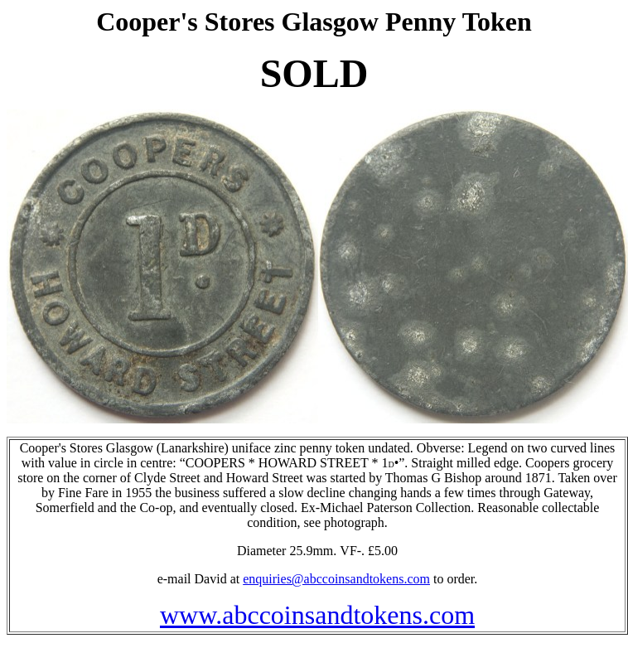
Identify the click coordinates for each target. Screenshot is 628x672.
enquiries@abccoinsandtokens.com (336, 579)
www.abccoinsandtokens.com (317, 615)
